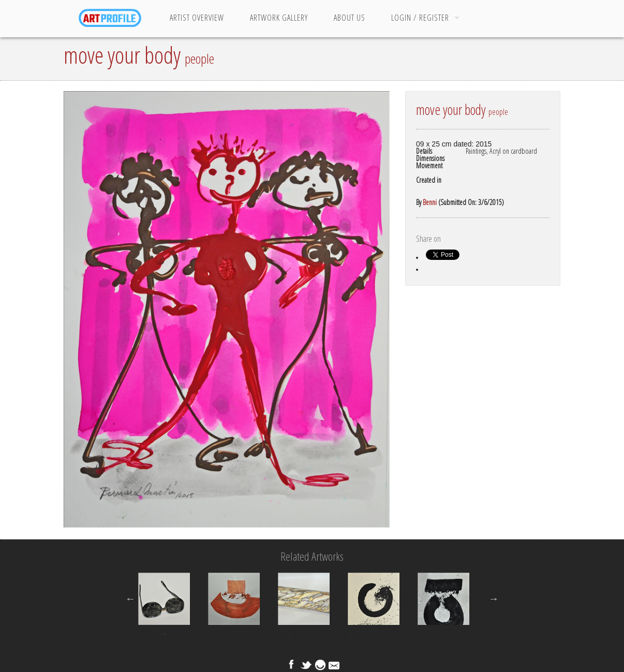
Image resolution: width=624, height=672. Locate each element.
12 (335, 634)
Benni (430, 202)
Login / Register (420, 18)
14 (366, 634)
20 (459, 634)
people (199, 59)
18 (428, 634)
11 (320, 634)
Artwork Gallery (279, 18)
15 (382, 634)
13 (351, 634)
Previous (130, 598)
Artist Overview (197, 18)
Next (494, 598)
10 (304, 634)
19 (444, 634)
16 (397, 634)
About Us (350, 18)
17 (413, 634)
